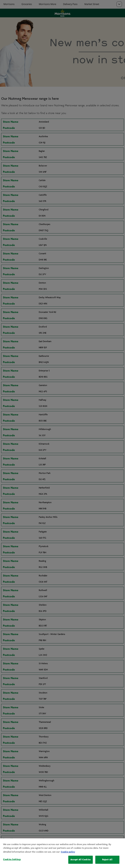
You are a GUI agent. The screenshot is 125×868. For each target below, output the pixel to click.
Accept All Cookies (81, 860)
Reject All (107, 860)
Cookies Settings (12, 859)
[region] (62, 853)
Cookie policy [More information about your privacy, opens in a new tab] (68, 852)
